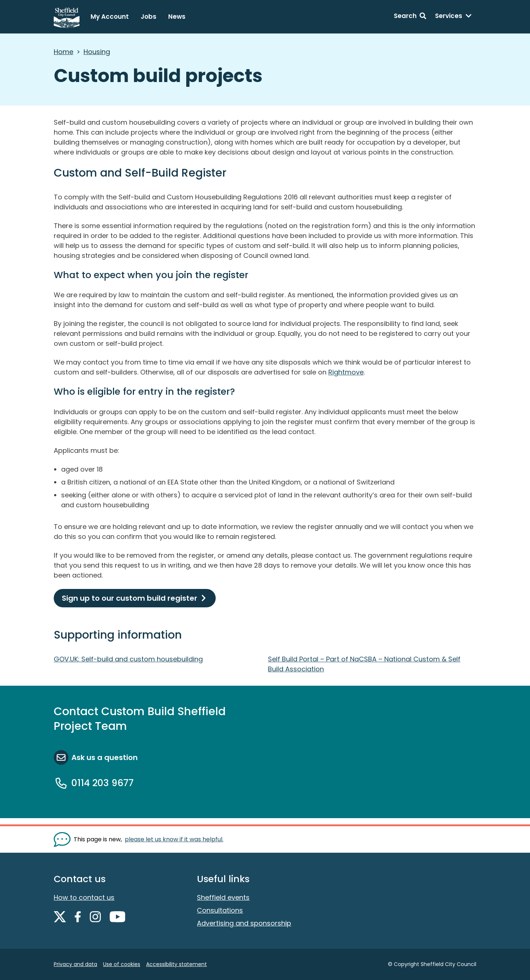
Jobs (149, 17)
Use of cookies (122, 964)
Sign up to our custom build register (130, 598)
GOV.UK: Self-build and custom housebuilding (128, 659)
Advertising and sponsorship (244, 923)
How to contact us (84, 897)
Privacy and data (75, 964)
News (177, 17)
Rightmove (346, 372)
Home (63, 52)
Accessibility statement (176, 964)
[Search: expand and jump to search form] (410, 17)
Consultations (220, 910)
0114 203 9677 (103, 783)
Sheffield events (223, 897)
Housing (97, 52)
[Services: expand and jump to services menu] (453, 17)
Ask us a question (105, 757)
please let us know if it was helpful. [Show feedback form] (174, 839)
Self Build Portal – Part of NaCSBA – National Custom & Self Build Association (364, 664)
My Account (110, 17)
